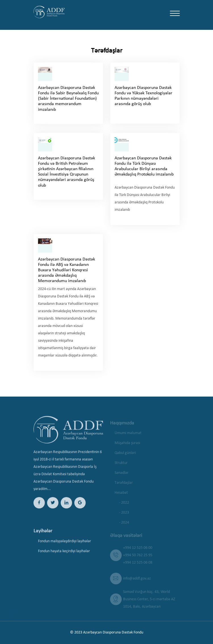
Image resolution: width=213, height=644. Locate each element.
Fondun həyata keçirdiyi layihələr (64, 555)
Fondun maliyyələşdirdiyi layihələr (65, 545)
